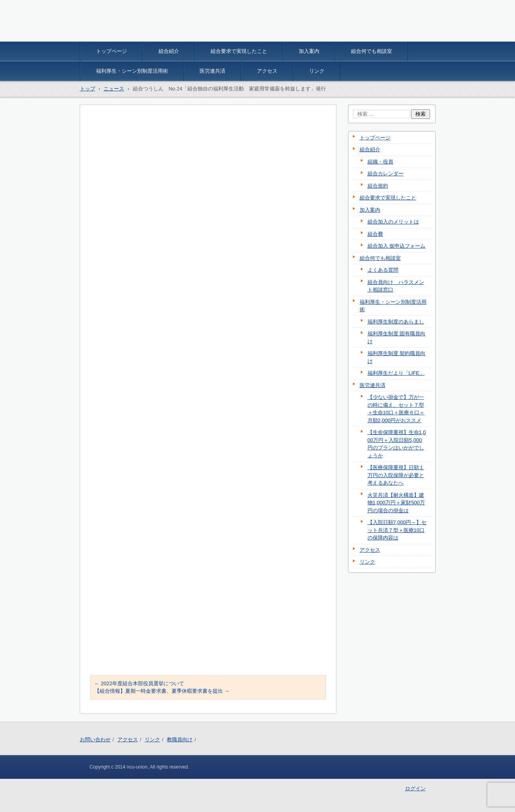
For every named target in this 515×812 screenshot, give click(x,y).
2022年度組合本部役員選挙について (140, 683)
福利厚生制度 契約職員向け (397, 357)
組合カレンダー (386, 174)
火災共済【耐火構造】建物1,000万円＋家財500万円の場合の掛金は (396, 503)
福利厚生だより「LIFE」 (396, 373)
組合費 (375, 234)
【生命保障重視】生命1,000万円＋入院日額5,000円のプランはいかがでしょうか (397, 444)
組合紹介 (169, 51)
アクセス (267, 71)
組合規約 (378, 186)
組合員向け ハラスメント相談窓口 (396, 286)
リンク (317, 71)
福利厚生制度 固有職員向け (397, 337)
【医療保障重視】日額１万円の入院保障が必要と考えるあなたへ (396, 475)
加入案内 (309, 51)
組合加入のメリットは (393, 222)
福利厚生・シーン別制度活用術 (132, 71)
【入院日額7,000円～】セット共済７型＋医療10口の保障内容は (397, 530)
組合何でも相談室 (372, 51)
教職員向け (180, 740)
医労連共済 (212, 71)
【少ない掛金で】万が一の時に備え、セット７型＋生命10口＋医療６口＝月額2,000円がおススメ (396, 409)
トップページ (111, 51)
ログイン (415, 789)
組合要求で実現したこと (239, 51)
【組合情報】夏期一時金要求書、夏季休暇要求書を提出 (162, 691)
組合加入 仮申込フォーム (397, 246)
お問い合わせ (95, 740)
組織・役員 (380, 162)
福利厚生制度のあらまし (396, 322)
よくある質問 (383, 270)
